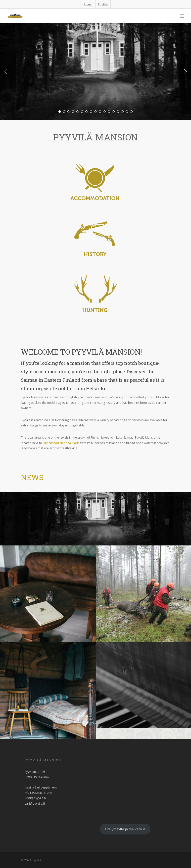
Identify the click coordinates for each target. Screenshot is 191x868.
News (32, 477)
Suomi (87, 4)
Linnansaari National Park (60, 443)
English (103, 4)
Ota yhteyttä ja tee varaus (125, 829)
